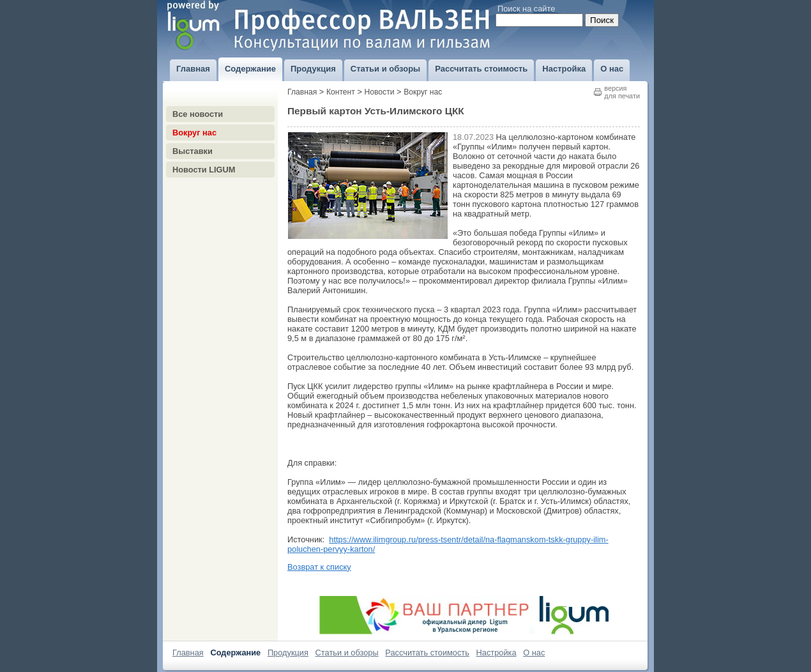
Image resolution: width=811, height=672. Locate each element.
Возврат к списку (319, 567)
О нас (534, 653)
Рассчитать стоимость (427, 653)
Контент (341, 92)
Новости (380, 92)
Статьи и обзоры (347, 653)
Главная (302, 92)
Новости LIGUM (204, 170)
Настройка (496, 653)
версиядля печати (622, 92)
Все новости (198, 114)
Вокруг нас (194, 133)
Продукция (288, 653)
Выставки (193, 151)
